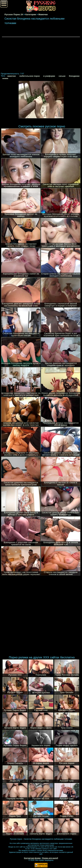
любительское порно (30, 76)
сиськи (62, 76)
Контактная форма (32, 858)
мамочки (12, 76)
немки (5, 78)
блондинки (74, 76)
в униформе (49, 76)
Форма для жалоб (50, 858)
